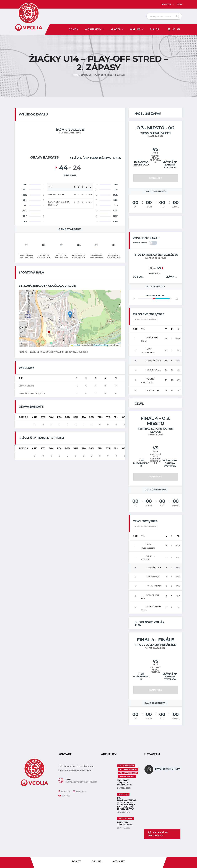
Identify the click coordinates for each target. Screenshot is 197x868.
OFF (124, 417)
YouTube (64, 796)
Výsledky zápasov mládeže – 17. (125, 782)
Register (166, 4)
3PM (76, 417)
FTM (100, 417)
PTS (43, 417)
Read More (155, 178)
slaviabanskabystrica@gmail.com (81, 782)
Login (180, 4)
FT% (116, 417)
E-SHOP (155, 29)
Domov (73, 29)
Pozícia (23, 417)
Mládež (116, 29)
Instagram (80, 791)
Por (135, 329)
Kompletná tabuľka (145, 319)
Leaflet (75, 345)
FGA (59, 417)
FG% (67, 417)
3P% (92, 417)
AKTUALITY (119, 861)
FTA (108, 417)
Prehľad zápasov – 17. (125, 823)
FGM (51, 417)
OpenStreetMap (101, 345)
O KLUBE (135, 29)
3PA (84, 417)
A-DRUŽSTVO (93, 29)
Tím (143, 329)
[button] (70, 315)
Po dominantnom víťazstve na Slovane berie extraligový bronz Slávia (126, 803)
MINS (34, 417)
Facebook (64, 791)
